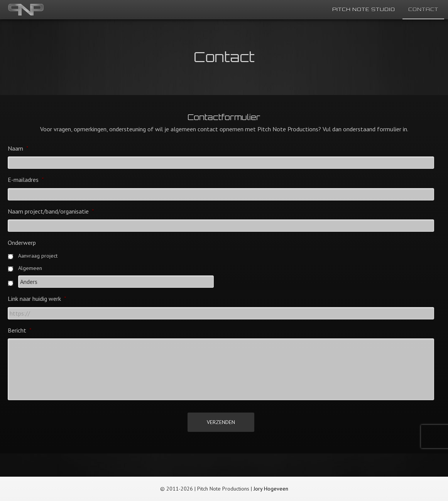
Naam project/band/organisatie (51, 211)
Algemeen (30, 268)
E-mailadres (26, 180)
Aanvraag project (38, 256)
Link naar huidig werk (37, 299)
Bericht (20, 330)
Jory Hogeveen (271, 489)
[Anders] (116, 282)
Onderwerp (22, 243)
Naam (18, 148)
